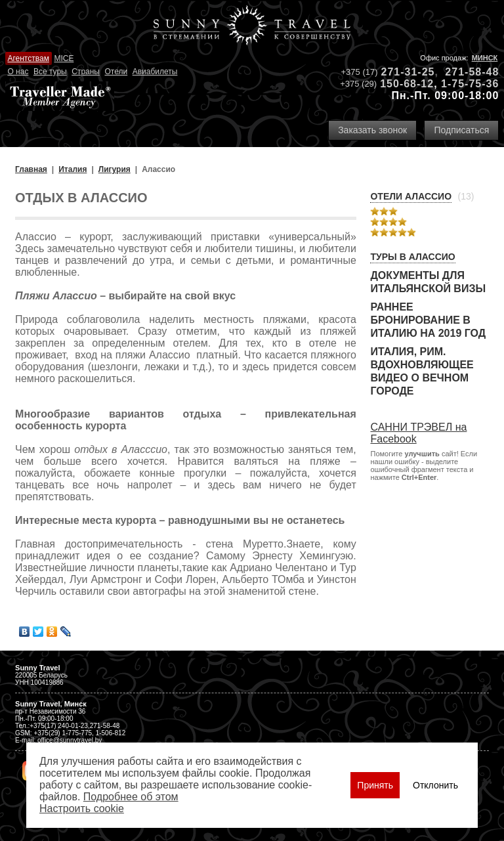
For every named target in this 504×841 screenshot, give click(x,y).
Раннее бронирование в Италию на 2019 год (428, 320)
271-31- (402, 72)
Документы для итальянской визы (428, 282)
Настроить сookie (82, 809)
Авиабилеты (155, 72)
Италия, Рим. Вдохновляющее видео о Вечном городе (422, 371)
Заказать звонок (372, 130)
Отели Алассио (411, 196)
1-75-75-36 (470, 84)
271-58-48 (472, 72)
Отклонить (435, 785)
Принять (375, 785)
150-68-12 (407, 84)
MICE (64, 58)
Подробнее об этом (131, 797)
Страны (86, 72)
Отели (116, 72)
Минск (485, 58)
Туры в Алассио (412, 257)
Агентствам (28, 58)
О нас (18, 72)
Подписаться (461, 130)
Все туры (50, 72)
